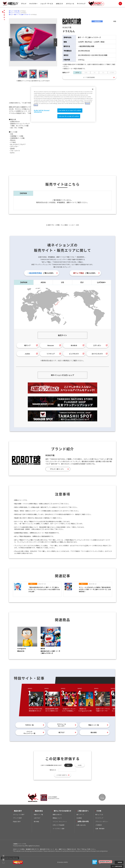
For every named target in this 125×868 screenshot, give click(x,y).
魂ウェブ (11, 11)
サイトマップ (81, 4)
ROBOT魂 (17, 11)
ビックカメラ (74, 354)
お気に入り (59, 4)
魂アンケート (80, 814)
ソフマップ (51, 354)
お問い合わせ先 (81, 825)
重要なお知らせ (57, 814)
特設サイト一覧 (38, 814)
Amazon (51, 345)
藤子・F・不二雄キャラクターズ (22, 14)
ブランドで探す (17, 818)
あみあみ (74, 345)
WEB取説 (79, 818)
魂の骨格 (94, 732)
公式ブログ (37, 818)
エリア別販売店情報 (89, 77)
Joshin (27, 354)
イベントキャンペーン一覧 (29, 732)
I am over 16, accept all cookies (69, 116)
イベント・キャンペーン (60, 822)
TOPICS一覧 (29, 725)
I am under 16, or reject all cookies (70, 110)
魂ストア (27, 345)
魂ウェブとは (99, 814)
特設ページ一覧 (94, 725)
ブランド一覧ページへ (57, 469)
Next (55, 42)
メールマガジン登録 (58, 829)
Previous (11, 42)
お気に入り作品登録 (58, 825)
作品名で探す (17, 822)
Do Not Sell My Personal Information (10, 858)
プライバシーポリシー (102, 822)
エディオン (97, 345)
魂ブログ (62, 732)
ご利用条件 (99, 825)
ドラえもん (17, 13)
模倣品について (57, 818)
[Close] (93, 89)
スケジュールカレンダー (61, 725)
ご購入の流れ (41, 273)
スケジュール (70, 4)
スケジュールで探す (19, 814)
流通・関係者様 (100, 829)
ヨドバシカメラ (97, 354)
